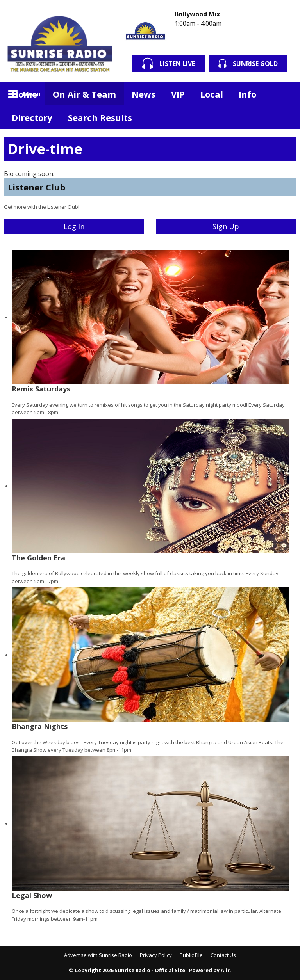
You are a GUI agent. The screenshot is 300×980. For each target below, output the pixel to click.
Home (24, 94)
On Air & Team (84, 94)
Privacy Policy (156, 955)
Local (212, 94)
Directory (32, 117)
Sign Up (226, 226)
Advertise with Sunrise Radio (98, 955)
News (144, 94)
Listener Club (37, 187)
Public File (191, 955)
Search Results (100, 117)
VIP (178, 94)
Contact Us (223, 955)
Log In (74, 226)
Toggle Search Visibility (284, 94)
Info (247, 94)
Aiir (225, 970)
